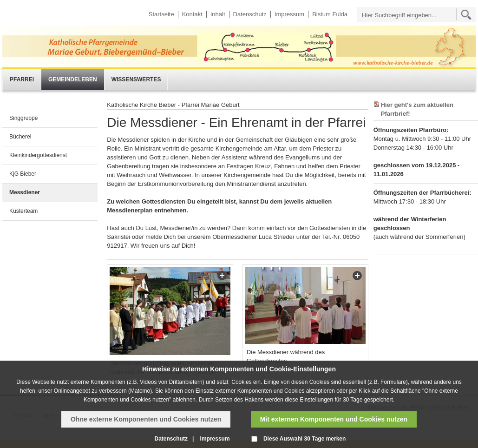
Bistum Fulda (330, 14)
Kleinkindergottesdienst (38, 155)
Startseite (161, 14)
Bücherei (20, 137)
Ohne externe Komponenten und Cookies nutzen (146, 419)
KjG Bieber (23, 174)
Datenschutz (250, 14)
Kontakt (192, 14)
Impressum (289, 14)
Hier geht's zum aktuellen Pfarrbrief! (417, 109)
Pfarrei (22, 79)
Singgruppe (23, 118)
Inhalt (218, 14)
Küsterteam (23, 211)
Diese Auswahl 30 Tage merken (304, 439)
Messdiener (25, 192)
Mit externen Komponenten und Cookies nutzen (334, 419)
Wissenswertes (136, 79)
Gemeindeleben (73, 79)
